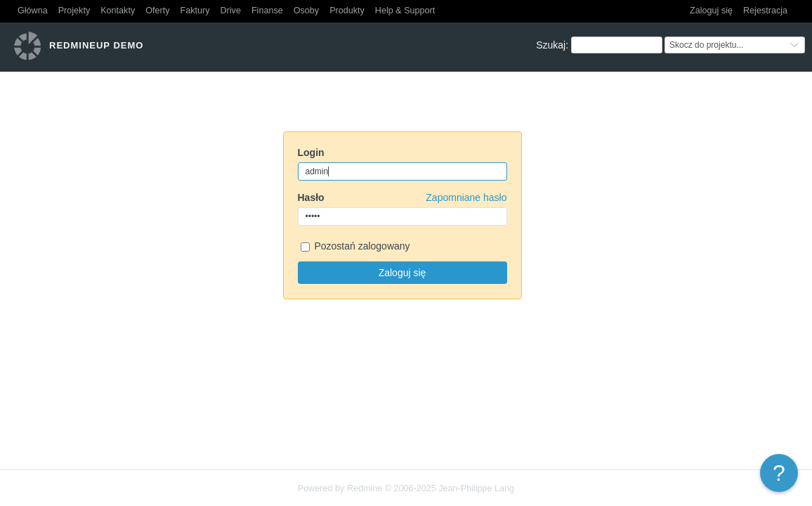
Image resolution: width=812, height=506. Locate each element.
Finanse (267, 11)
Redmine (365, 488)
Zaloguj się (711, 11)
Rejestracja (765, 11)
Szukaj (551, 45)
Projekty (74, 11)
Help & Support (405, 11)
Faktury (195, 11)
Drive (231, 11)
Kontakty (118, 11)
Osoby (306, 11)
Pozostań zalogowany (355, 247)
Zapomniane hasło (466, 197)
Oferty (157, 11)
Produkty (347, 11)
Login (311, 153)
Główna (33, 11)
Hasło (402, 197)
